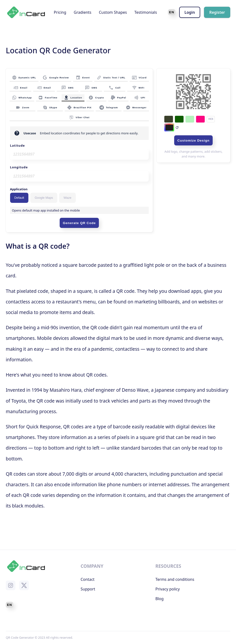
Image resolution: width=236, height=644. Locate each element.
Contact (88, 579)
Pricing (60, 12)
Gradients (83, 12)
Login (190, 12)
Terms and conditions (175, 579)
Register (217, 12)
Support (88, 589)
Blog (159, 599)
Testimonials (146, 12)
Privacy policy (168, 589)
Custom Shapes (113, 12)
